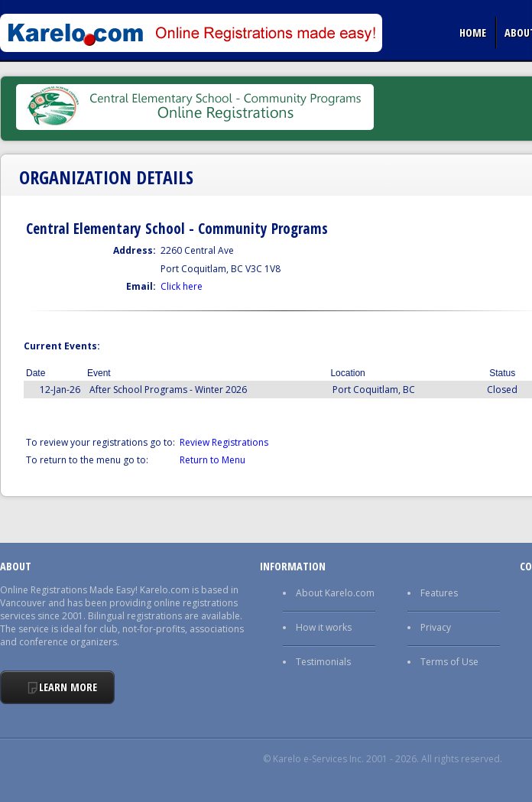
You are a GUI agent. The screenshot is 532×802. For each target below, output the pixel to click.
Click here (182, 286)
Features (439, 593)
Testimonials (323, 662)
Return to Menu (212, 460)
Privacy (436, 627)
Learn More (68, 687)
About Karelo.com (335, 593)
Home (473, 32)
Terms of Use (449, 662)
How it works (324, 627)
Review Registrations (224, 442)
